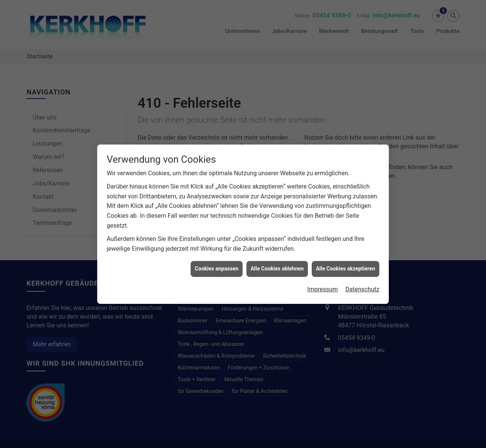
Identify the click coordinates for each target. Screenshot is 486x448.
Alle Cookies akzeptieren (346, 260)
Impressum (323, 281)
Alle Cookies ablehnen (277, 260)
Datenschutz (362, 281)
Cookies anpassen (217, 260)
